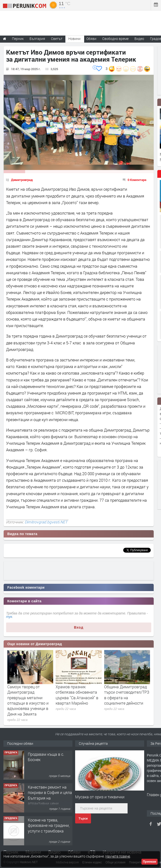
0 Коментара (137, 180)
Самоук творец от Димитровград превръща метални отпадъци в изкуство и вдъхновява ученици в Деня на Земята (28, 700)
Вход (79, 627)
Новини (74, 39)
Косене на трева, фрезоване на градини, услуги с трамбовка (49, 825)
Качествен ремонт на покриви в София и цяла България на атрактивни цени (50, 795)
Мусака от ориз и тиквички (100, 797)
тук (9, 617)
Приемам (150, 862)
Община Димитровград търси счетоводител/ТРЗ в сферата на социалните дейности (127, 695)
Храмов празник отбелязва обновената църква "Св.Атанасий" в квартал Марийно (77, 695)
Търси (83, 819)
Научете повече (118, 856)
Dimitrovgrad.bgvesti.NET (46, 522)
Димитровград (22, 180)
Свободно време (115, 39)
